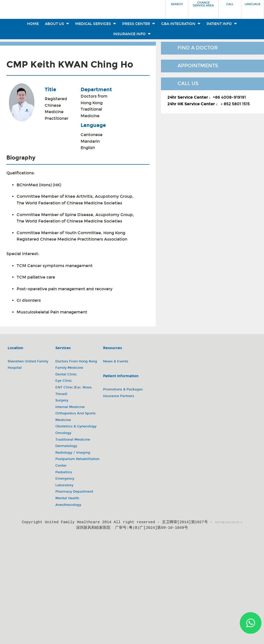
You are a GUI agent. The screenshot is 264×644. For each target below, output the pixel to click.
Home (33, 24)
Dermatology (66, 446)
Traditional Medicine (91, 113)
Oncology (63, 433)
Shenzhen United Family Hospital (28, 365)
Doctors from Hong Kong (94, 100)
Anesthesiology (68, 505)
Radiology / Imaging (73, 453)
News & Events (116, 361)
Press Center (139, 24)
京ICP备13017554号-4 (229, 523)
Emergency (65, 479)
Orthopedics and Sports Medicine (76, 417)
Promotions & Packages (123, 389)
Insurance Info (132, 34)
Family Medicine (69, 368)
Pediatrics (64, 472)
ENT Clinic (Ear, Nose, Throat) (74, 391)
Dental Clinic (66, 374)
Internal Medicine (70, 407)
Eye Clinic (64, 381)
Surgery (62, 400)
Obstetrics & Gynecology (76, 426)
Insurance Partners (119, 396)
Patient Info (222, 24)
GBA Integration (181, 24)
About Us (57, 24)
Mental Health (67, 498)
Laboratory (64, 485)
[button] (177, 8)
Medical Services (96, 24)
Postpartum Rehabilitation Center (77, 462)
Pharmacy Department (74, 492)
